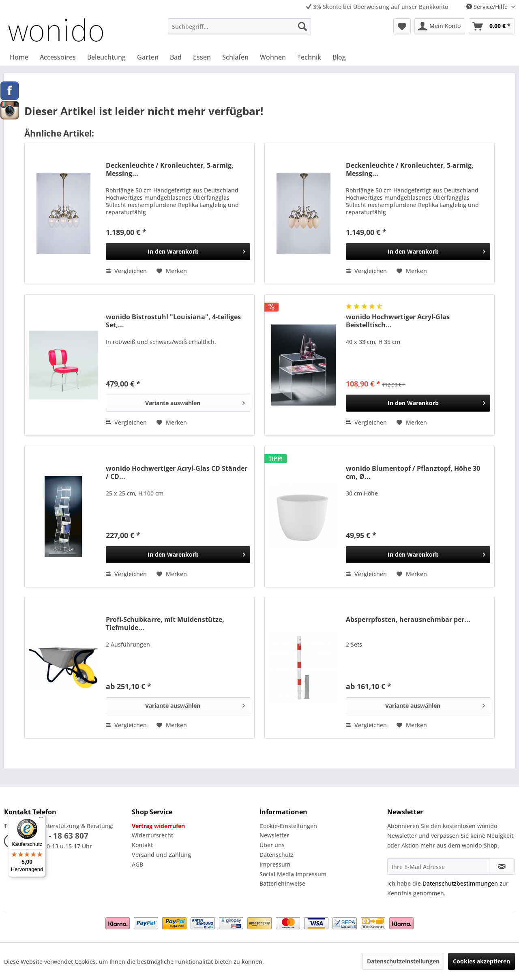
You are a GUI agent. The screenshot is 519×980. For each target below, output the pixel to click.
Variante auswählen (195, 402)
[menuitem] (239, 26)
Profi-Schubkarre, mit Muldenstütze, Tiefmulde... (165, 623)
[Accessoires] (58, 57)
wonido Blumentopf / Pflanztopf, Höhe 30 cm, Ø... (413, 472)
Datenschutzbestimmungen (460, 883)
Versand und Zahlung (161, 855)
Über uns (272, 845)
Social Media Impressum (293, 874)
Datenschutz (277, 855)
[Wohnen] (273, 57)
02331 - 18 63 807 (56, 836)
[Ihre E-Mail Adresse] (438, 867)
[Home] (19, 57)
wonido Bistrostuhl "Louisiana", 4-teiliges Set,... (173, 321)
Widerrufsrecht (152, 835)
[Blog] (339, 57)
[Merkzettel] (402, 26)
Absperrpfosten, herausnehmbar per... (408, 620)
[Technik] (309, 57)
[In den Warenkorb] (178, 252)
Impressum (275, 864)
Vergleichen (126, 271)
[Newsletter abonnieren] (502, 867)
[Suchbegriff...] (239, 26)
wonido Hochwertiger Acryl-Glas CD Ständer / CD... (177, 472)
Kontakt (142, 845)
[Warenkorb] (492, 26)
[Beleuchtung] (106, 57)
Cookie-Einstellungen (288, 826)
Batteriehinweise (282, 883)
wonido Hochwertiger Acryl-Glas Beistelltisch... (398, 321)
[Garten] (148, 57)
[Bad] (176, 57)
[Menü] (41, 819)
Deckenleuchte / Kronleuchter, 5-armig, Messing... (170, 169)
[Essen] (202, 57)
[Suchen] (302, 26)
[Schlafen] (235, 57)
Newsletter (274, 835)
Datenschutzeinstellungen (403, 961)
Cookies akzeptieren (481, 961)
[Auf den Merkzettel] (172, 271)
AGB (137, 864)
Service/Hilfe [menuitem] (488, 7)
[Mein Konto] (440, 26)
